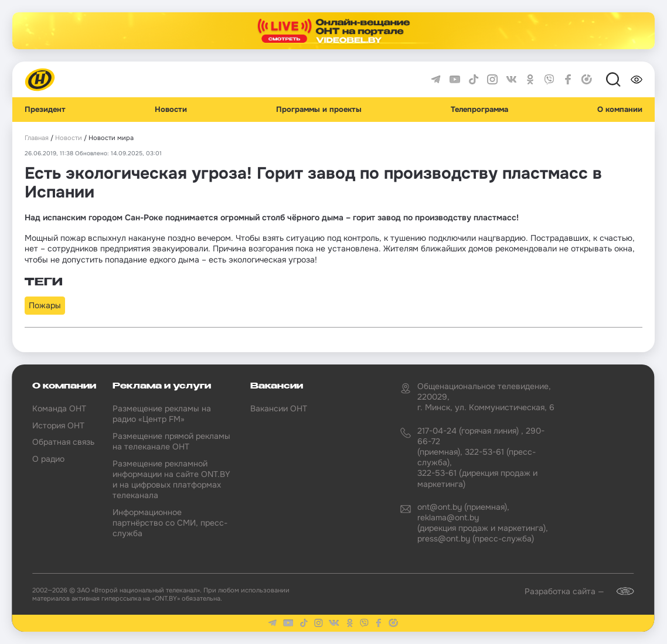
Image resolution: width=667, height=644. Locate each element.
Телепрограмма (479, 110)
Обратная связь (63, 442)
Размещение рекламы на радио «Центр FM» (162, 414)
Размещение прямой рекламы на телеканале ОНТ (171, 441)
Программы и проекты (319, 110)
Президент (45, 110)
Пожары (45, 305)
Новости (171, 110)
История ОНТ (58, 425)
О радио (48, 459)
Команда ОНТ (59, 408)
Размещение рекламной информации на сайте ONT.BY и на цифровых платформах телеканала (171, 480)
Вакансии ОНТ (279, 408)
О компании (620, 110)
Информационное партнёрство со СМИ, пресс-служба (170, 523)
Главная (37, 138)
